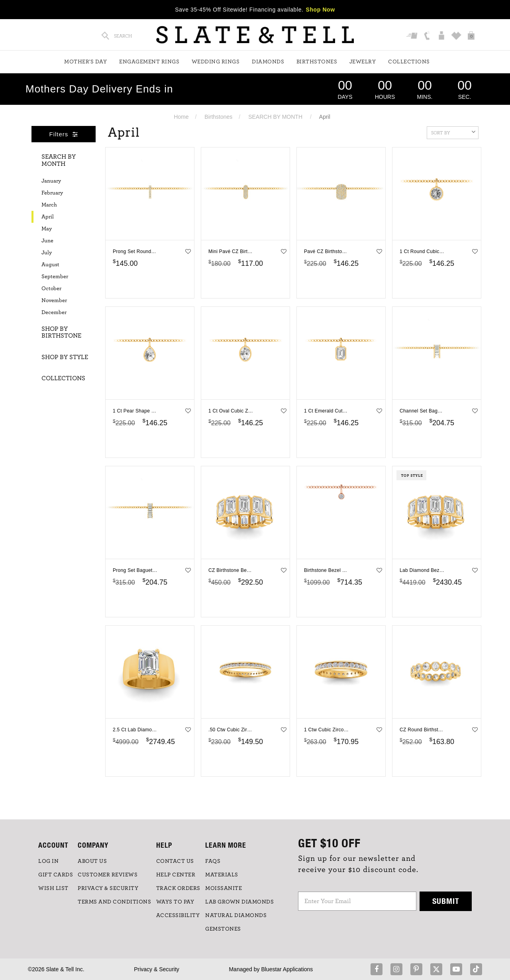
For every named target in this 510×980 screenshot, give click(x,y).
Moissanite (224, 888)
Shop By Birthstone (61, 332)
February (52, 193)
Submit (446, 901)
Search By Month (59, 160)
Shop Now (321, 10)
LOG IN (48, 861)
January (51, 181)
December (54, 312)
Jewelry (363, 62)
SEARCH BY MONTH (275, 117)
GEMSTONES (223, 929)
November (54, 300)
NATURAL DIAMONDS (236, 915)
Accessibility (178, 915)
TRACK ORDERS (178, 888)
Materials (222, 875)
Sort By (453, 132)
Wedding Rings (216, 62)
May (47, 229)
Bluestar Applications (287, 969)
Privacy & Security (157, 969)
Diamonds (268, 62)
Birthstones (317, 62)
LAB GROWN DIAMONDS (239, 902)
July (47, 253)
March (49, 205)
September (55, 277)
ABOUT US (92, 861)
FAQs (213, 861)
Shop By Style (65, 357)
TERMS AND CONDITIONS (114, 902)
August (50, 265)
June (47, 241)
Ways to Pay (175, 902)
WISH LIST (53, 888)
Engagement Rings (149, 62)
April (48, 217)
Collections (409, 62)
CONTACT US (175, 861)
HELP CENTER (176, 875)
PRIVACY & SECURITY (108, 888)
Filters (64, 134)
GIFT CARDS (56, 875)
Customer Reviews (108, 875)
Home (181, 117)
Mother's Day (85, 62)
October (51, 289)
